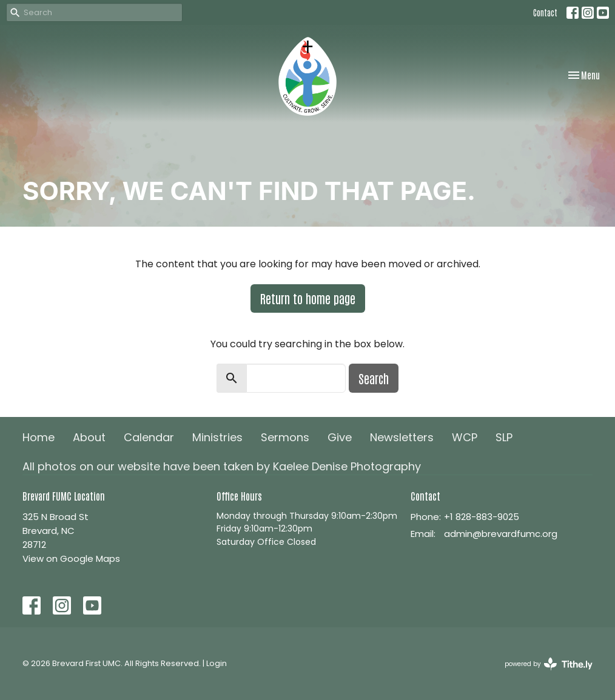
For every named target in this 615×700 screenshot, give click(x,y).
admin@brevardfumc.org (501, 534)
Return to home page (308, 298)
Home (39, 437)
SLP (504, 437)
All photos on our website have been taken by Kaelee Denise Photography (222, 466)
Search (374, 378)
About (89, 437)
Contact (545, 12)
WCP (465, 437)
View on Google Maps (71, 558)
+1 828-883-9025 (482, 517)
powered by (549, 664)
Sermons (285, 437)
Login (217, 663)
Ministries (217, 437)
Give (340, 437)
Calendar (149, 437)
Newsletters (402, 437)
